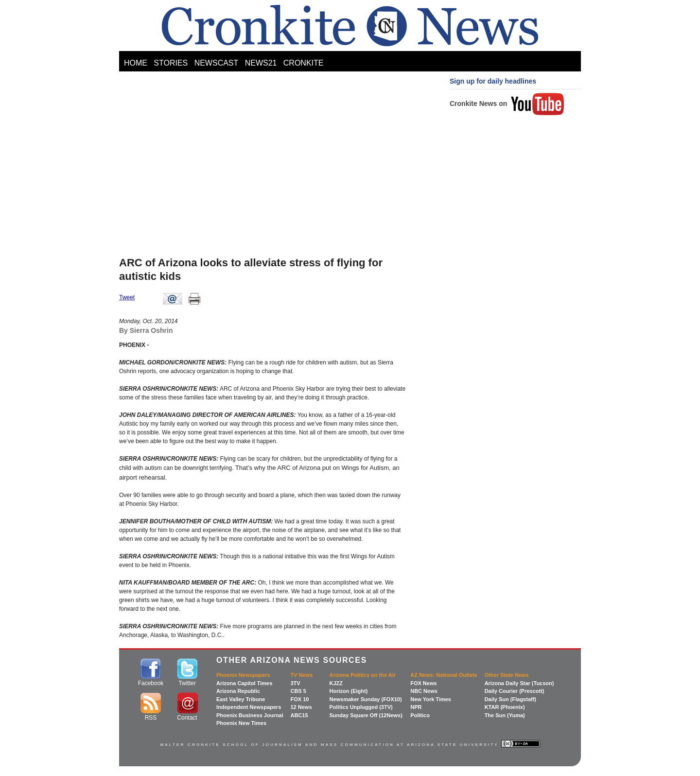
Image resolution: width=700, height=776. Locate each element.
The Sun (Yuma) (505, 715)
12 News (301, 707)
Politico (420, 715)
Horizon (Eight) (348, 691)
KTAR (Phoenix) (505, 707)
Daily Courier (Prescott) (515, 691)
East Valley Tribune (241, 699)
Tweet (127, 297)
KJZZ (336, 683)
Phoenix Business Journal (250, 715)
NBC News (424, 691)
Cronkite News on (507, 103)
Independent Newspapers (249, 707)
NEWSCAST (217, 63)
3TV (295, 683)
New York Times (431, 699)
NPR (416, 707)
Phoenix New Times (241, 723)
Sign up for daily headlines (493, 81)
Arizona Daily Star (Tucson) (519, 683)
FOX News (423, 683)
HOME (136, 63)
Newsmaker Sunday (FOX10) (365, 699)
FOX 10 (299, 699)
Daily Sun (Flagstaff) (510, 699)
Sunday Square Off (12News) (366, 715)
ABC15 (299, 715)
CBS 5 (298, 691)
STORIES (171, 63)
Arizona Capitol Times (244, 683)
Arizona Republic (238, 691)
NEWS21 (261, 63)
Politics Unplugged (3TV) (361, 707)
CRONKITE (304, 63)
